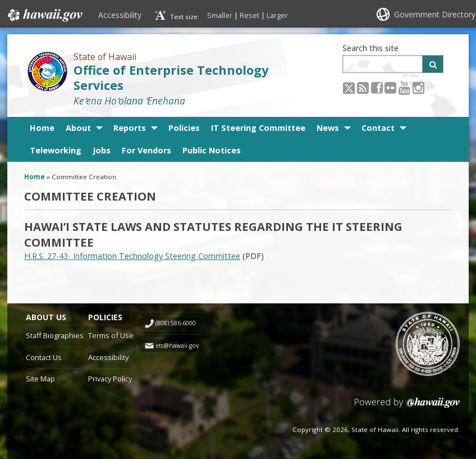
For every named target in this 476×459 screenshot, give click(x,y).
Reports (130, 128)
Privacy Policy (110, 379)
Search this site (370, 48)
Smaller (220, 15)
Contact (378, 128)
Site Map (40, 379)
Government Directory (435, 14)
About (78, 128)
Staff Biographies (55, 335)
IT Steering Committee (258, 128)
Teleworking (56, 150)
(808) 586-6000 (176, 323)
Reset (250, 15)
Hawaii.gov (44, 15)
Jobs (102, 150)
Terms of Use (111, 335)
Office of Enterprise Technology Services (171, 78)
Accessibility (120, 15)
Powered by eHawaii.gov (407, 407)
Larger (277, 15)
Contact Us (44, 357)
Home (42, 128)
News (328, 128)
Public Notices (212, 150)
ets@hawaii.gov (177, 346)
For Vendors (147, 150)
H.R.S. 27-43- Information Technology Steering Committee (132, 256)
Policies (184, 128)
